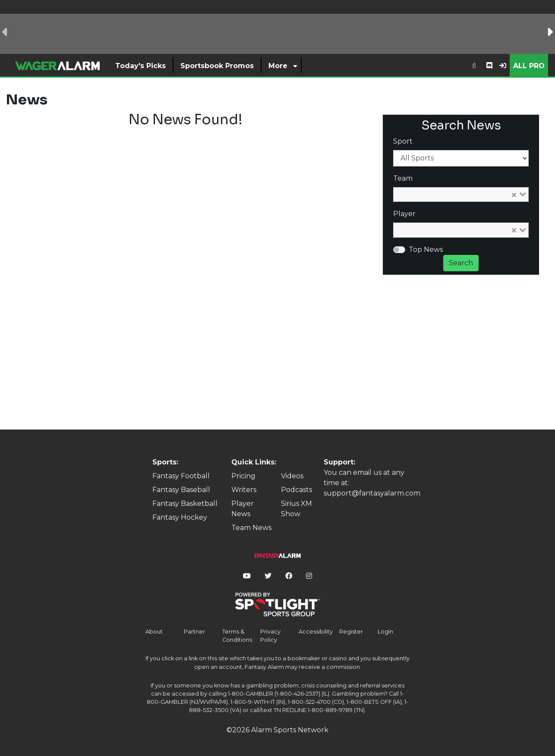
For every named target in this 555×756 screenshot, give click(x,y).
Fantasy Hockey (180, 517)
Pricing (243, 476)
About (154, 632)
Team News (251, 528)
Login (385, 632)
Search (461, 263)
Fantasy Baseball (181, 490)
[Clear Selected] (514, 194)
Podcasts (296, 490)
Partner (194, 632)
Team (403, 178)
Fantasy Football (181, 476)
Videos (292, 476)
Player (404, 214)
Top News (426, 249)
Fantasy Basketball (185, 503)
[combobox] (474, 65)
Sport (403, 141)
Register (351, 632)
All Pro (529, 66)
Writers (244, 490)
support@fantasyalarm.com (372, 493)
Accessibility (316, 632)
